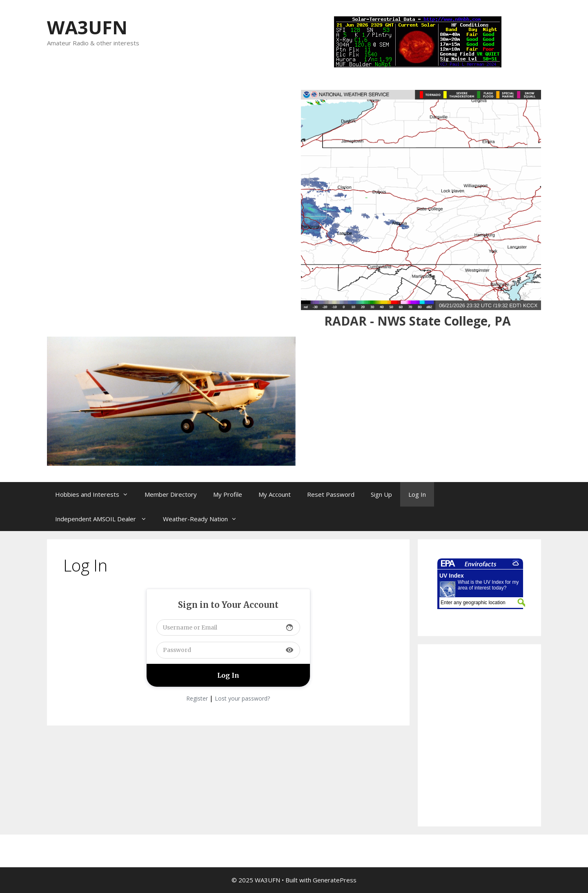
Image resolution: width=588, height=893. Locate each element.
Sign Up (381, 494)
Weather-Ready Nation (204, 519)
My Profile (228, 494)
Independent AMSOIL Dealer (105, 519)
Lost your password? (242, 698)
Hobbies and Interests (96, 494)
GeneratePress (335, 880)
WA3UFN (87, 27)
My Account (275, 494)
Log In (417, 494)
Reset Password (331, 494)
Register (197, 698)
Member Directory (171, 494)
